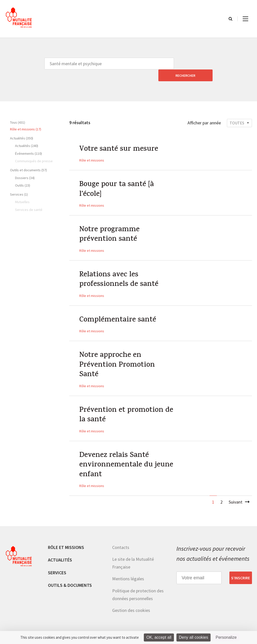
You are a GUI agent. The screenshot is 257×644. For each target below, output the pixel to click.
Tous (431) (18, 111)
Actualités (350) (22, 126)
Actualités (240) (27, 134)
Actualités (60, 554)
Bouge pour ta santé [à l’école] (117, 179)
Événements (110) (28, 142)
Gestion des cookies (131, 605)
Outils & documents (70, 580)
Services (57, 567)
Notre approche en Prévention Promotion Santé (118, 357)
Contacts (121, 542)
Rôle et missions (92, 149)
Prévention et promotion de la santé (127, 408)
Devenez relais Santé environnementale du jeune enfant (127, 459)
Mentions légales (128, 573)
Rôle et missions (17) (26, 117)
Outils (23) (23, 174)
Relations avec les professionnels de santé (119, 271)
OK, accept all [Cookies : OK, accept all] (159, 637)
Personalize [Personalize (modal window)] (226, 637)
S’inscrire (241, 572)
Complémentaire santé (118, 311)
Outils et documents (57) (28, 158)
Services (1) (19, 183)
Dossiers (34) (25, 166)
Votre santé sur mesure (119, 138)
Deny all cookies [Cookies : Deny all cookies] (194, 637)
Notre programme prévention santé (110, 225)
